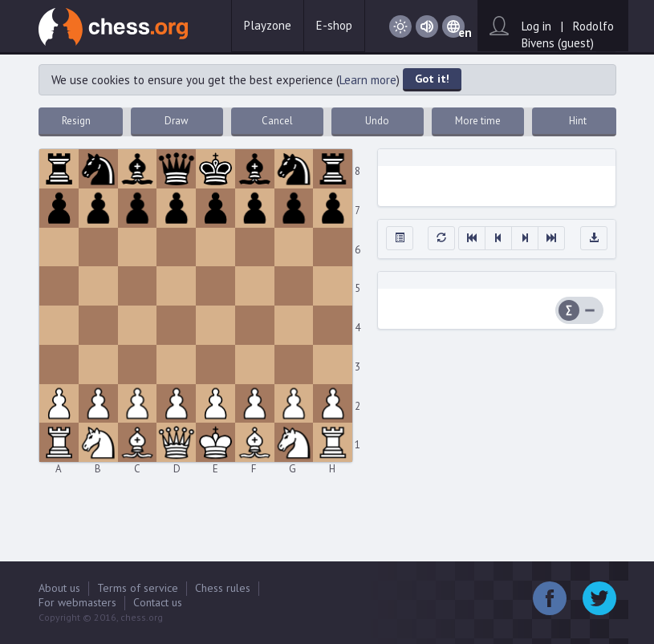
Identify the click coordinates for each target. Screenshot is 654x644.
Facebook (550, 598)
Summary (569, 310)
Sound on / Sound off (427, 27)
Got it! (432, 79)
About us (59, 588)
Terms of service (138, 588)
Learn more (368, 80)
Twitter (599, 598)
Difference (590, 310)
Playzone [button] (268, 25)
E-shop (334, 25)
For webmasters (77, 602)
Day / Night (400, 27)
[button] (400, 238)
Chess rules (223, 588)
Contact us (158, 602)
